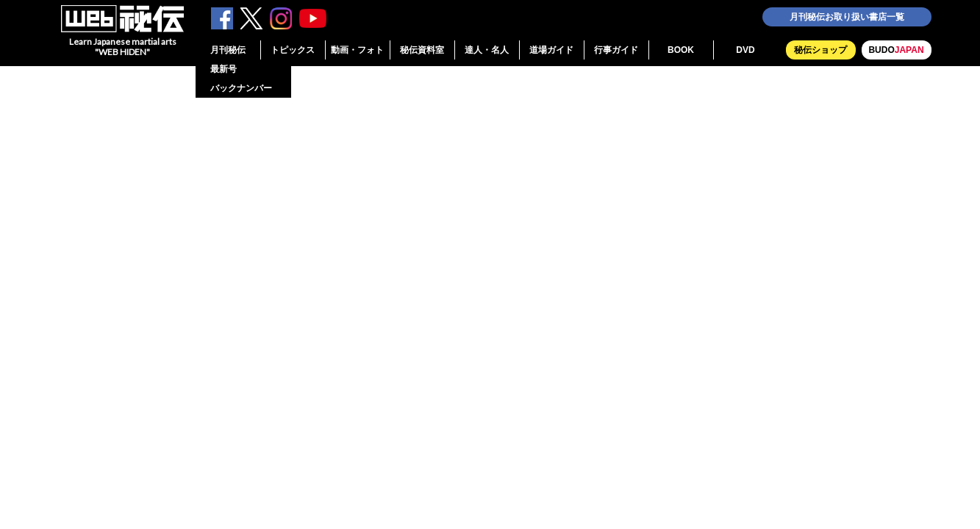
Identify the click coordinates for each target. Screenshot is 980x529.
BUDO (896, 50)
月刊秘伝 (228, 50)
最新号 (223, 69)
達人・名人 (487, 50)
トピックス (293, 50)
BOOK (681, 50)
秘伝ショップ (820, 50)
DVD (745, 50)
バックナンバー (241, 88)
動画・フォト (357, 50)
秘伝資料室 (422, 50)
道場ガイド (551, 50)
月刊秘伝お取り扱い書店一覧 (847, 17)
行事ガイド (616, 50)
